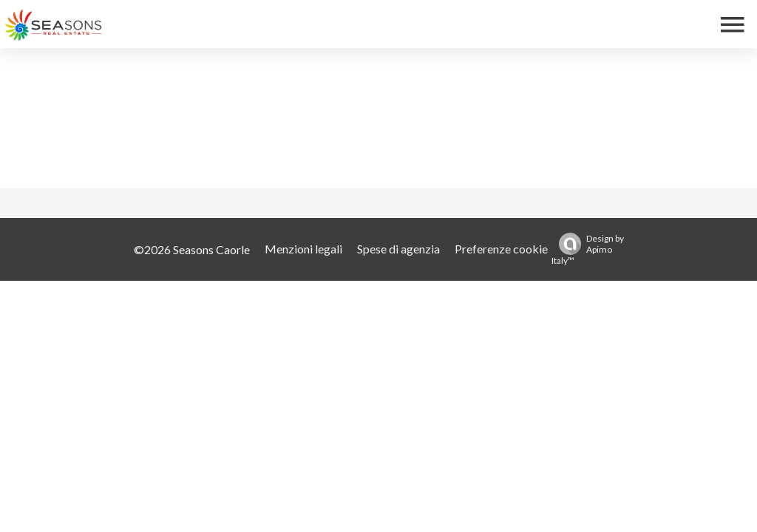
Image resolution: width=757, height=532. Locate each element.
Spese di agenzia (398, 249)
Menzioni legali (303, 249)
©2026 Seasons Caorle (192, 249)
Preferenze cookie (501, 249)
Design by (588, 249)
